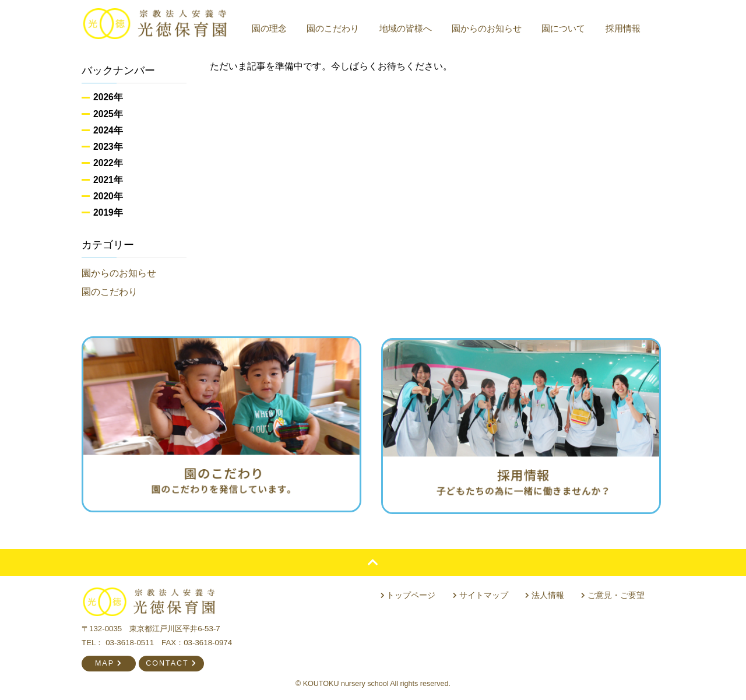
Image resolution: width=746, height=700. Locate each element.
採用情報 (628, 28)
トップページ (414, 593)
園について (569, 28)
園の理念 (274, 28)
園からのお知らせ (491, 28)
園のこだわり (337, 28)
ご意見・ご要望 (614, 593)
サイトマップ (485, 593)
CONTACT (171, 662)
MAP (109, 662)
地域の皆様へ (410, 28)
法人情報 (547, 593)
